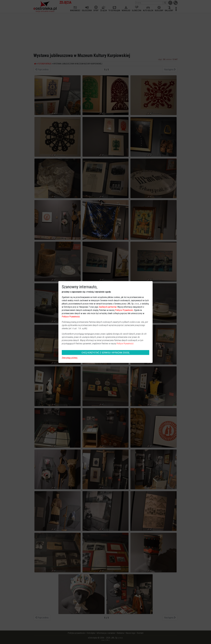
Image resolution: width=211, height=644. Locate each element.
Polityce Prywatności (124, 310)
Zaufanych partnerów (108, 307)
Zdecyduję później (70, 358)
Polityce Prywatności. (125, 344)
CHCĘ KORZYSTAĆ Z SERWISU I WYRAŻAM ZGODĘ (105, 353)
